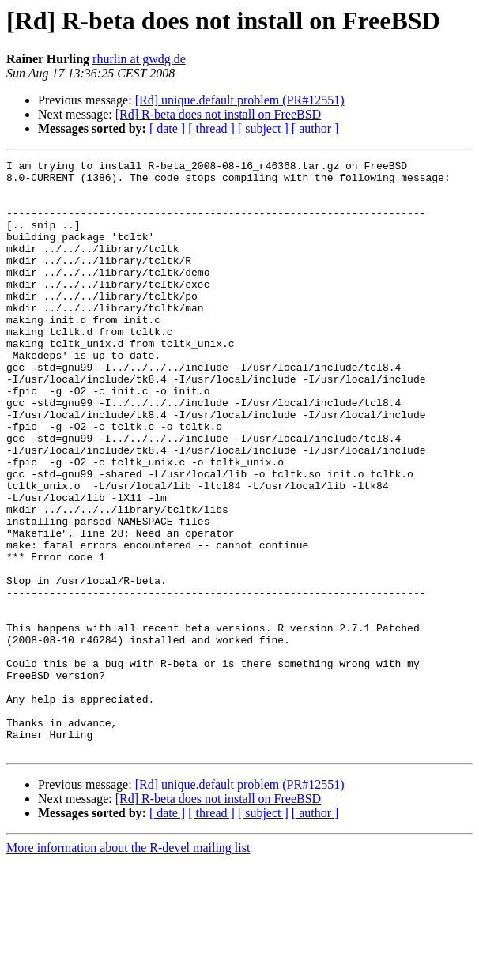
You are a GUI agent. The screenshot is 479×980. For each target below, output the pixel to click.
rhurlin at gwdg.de (139, 59)
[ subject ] (263, 128)
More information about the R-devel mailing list (128, 966)
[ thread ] (211, 128)
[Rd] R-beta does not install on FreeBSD (218, 114)
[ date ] (167, 128)
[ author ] (315, 128)
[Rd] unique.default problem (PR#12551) (240, 100)
